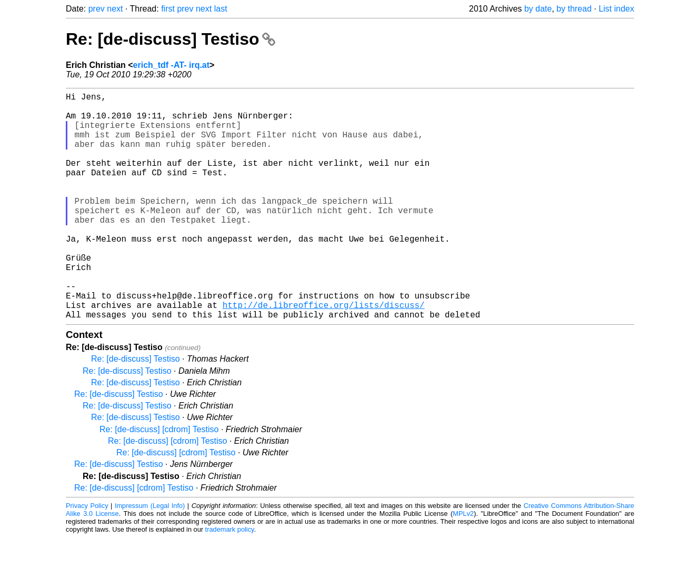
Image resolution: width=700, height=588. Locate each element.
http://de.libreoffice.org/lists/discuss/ (324, 353)
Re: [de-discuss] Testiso (171, 39)
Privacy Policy (87, 556)
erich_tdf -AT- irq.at (172, 65)
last (221, 9)
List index (616, 9)
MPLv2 (463, 564)
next (115, 9)
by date (538, 9)
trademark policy (230, 580)
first (168, 9)
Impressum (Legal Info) (150, 556)
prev (97, 9)
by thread (574, 9)
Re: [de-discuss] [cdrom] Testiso (159, 480)
